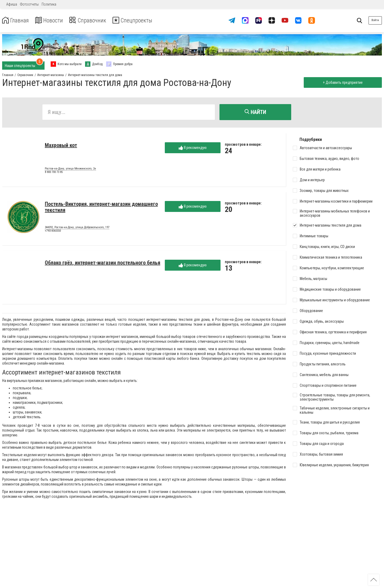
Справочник (94, 20)
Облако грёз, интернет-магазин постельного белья (103, 263)
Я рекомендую (193, 149)
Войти (375, 20)
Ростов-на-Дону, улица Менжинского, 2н (70, 169)
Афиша (12, 4)
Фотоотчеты (29, 4)
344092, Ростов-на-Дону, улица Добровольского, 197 (77, 228)
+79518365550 (53, 232)
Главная (17, 20)
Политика (49, 4)
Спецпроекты (142, 20)
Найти (255, 112)
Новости (53, 20)
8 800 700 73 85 (54, 173)
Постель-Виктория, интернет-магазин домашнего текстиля (101, 208)
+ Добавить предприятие (342, 82)
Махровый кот (61, 146)
